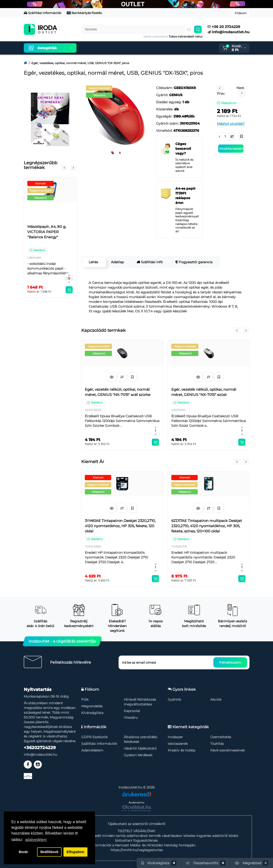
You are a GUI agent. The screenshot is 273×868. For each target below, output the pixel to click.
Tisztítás (217, 744)
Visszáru (131, 718)
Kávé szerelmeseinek (227, 750)
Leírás (93, 262)
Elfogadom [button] (75, 852)
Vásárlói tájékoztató (140, 748)
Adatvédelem (92, 750)
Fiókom (241, 13)
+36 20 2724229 (224, 27)
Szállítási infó (149, 262)
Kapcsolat (132, 711)
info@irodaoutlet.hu (228, 32)
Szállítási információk (43, 13)
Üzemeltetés (221, 737)
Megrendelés (92, 706)
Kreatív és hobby (182, 750)
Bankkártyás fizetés (84, 13)
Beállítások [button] (49, 852)
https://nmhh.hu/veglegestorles (137, 850)
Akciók (216, 699)
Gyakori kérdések (138, 755)
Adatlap (117, 262)
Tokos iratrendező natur (186, 36)
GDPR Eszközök (94, 737)
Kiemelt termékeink (103, 48)
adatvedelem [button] (36, 840)
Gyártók (174, 699)
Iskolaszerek (178, 744)
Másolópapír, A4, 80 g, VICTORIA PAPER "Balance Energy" (47, 232)
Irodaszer (175, 737)
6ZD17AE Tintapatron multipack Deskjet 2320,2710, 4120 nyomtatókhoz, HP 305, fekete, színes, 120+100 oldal (207, 526)
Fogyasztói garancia (194, 262)
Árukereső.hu (136, 802)
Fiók (85, 699)
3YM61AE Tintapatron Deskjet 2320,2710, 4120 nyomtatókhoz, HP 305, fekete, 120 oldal (120, 526)
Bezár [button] (23, 852)
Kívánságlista (92, 713)
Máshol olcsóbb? (231, 124)
